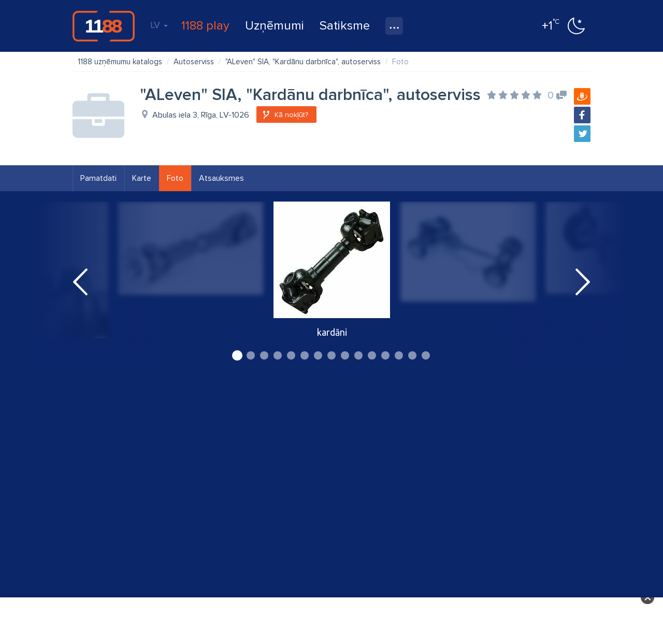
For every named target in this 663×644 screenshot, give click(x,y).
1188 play (205, 26)
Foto (175, 178)
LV (159, 25)
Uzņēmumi (275, 26)
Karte (142, 178)
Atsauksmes (221, 178)
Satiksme (345, 26)
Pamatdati (98, 178)
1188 (104, 26)
